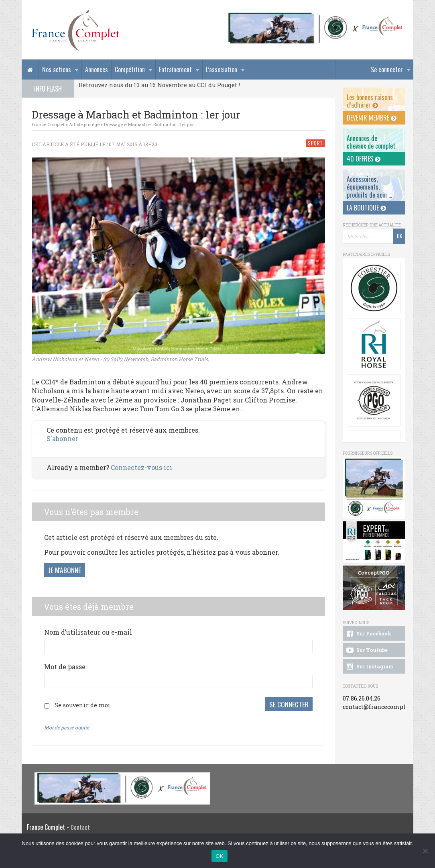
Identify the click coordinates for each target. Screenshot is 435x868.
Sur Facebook (368, 634)
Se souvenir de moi (82, 705)
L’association (222, 69)
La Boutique (366, 208)
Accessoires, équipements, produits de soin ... (369, 187)
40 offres (364, 159)
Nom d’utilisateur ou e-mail (88, 632)
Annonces (97, 69)
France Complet (48, 124)
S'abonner (62, 438)
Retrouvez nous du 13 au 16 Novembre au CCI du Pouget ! (159, 85)
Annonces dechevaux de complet (371, 142)
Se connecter (387, 69)
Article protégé (84, 124)
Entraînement (175, 69)
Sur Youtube (366, 650)
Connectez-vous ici (141, 467)
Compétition (130, 69)
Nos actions (57, 69)
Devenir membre (372, 118)
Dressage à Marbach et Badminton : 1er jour (149, 124)
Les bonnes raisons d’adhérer (370, 101)
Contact (80, 827)
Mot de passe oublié (67, 727)
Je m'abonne (65, 570)
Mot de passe (65, 667)
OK (219, 856)
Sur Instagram (369, 667)
